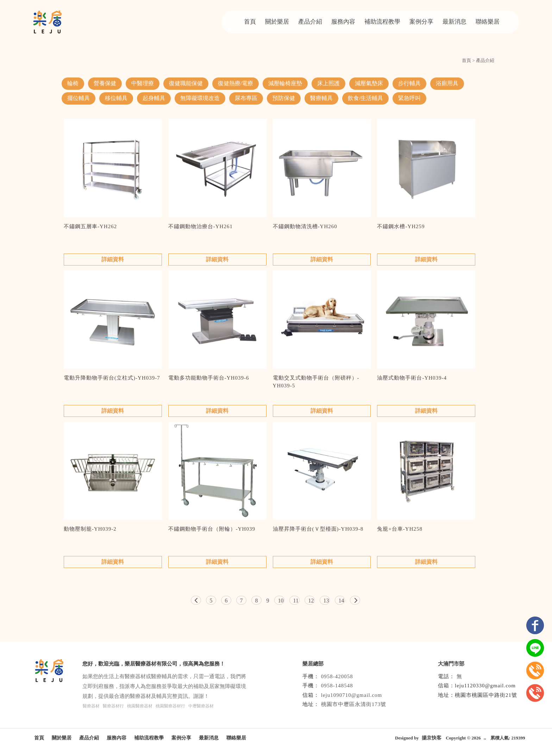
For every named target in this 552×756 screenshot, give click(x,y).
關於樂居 (277, 22)
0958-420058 (337, 676)
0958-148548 (337, 686)
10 (281, 601)
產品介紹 (310, 22)
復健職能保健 (186, 83)
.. (485, 738)
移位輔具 (116, 98)
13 (326, 601)
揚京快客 (432, 738)
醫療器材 (91, 706)
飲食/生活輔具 (365, 98)
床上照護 (328, 83)
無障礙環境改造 (200, 98)
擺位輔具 (79, 98)
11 (296, 601)
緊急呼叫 (409, 98)
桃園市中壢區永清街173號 (354, 704)
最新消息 (454, 22)
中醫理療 (143, 83)
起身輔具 (154, 98)
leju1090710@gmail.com (352, 695)
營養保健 (105, 83)
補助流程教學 (382, 22)
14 (341, 601)
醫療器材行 (113, 706)
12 (311, 601)
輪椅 (73, 83)
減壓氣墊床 (369, 83)
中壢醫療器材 (201, 706)
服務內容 (343, 22)
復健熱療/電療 (236, 83)
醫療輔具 (321, 98)
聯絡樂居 (488, 22)
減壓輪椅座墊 (285, 83)
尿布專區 (246, 98)
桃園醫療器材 (140, 706)
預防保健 (284, 98)
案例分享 (421, 22)
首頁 (250, 22)
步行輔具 (409, 83)
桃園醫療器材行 (170, 706)
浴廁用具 (447, 83)
